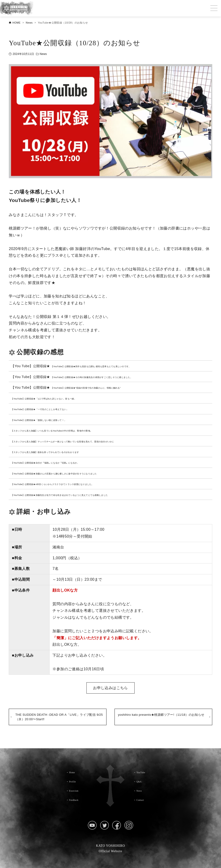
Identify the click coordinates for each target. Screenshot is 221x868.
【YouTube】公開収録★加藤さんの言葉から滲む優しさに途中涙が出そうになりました (78, 473)
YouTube (143, 772)
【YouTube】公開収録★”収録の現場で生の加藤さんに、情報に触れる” (105, 387)
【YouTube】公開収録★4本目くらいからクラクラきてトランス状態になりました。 (75, 484)
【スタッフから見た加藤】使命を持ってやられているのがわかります (64, 452)
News (43, 54)
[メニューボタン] (214, 8)
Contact (142, 800)
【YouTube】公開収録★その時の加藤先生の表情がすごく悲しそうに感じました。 (114, 377)
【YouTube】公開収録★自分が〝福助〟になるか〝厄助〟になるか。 (64, 462)
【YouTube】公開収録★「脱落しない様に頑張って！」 (54, 420)
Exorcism (76, 790)
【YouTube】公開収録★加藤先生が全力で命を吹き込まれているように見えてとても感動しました (86, 495)
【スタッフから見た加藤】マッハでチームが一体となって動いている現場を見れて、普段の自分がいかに (91, 441)
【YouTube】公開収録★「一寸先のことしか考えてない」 (55, 409)
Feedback (76, 800)
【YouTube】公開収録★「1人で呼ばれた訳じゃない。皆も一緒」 (62, 398)
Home (74, 772)
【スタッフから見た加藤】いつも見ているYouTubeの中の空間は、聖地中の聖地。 (74, 430)
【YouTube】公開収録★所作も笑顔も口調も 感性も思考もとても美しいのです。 (113, 366)
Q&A (140, 781)
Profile (74, 781)
